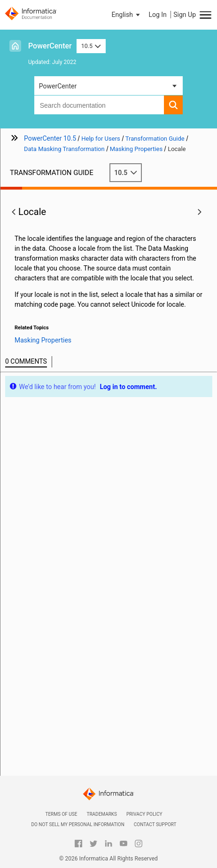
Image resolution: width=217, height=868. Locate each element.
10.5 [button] (91, 46)
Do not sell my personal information (77, 824)
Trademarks (102, 814)
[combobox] (99, 105)
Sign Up (185, 15)
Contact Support (155, 824)
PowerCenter (50, 46)
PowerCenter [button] (58, 86)
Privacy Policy (144, 814)
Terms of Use (61, 814)
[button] (127, 15)
